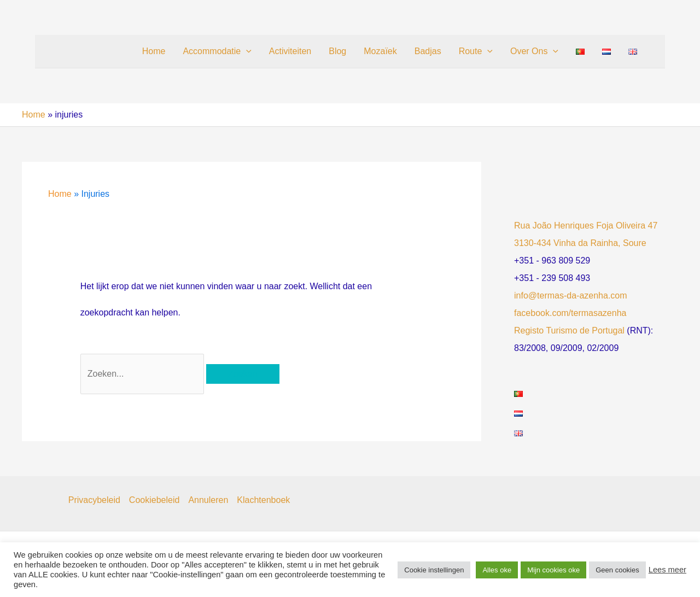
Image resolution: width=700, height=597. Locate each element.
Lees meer (667, 570)
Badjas (428, 51)
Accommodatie (217, 51)
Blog (337, 51)
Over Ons (534, 51)
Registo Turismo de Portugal (569, 330)
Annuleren (208, 500)
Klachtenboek (263, 500)
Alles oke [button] (497, 570)
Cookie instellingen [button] (434, 570)
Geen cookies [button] (617, 570)
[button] (246, 51)
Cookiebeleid (154, 500)
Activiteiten (290, 51)
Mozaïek (380, 51)
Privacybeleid (94, 500)
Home (154, 51)
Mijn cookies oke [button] (553, 570)
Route (476, 51)
